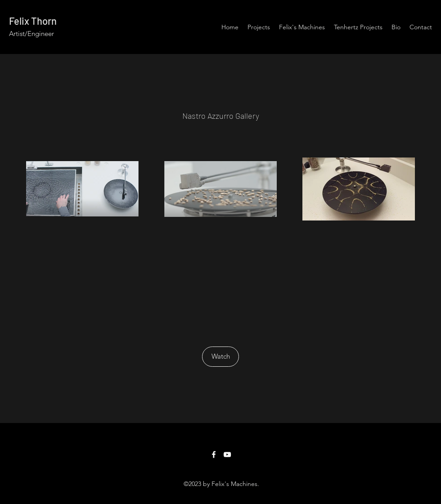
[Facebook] (214, 454)
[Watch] (220, 357)
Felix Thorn (33, 21)
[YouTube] (227, 454)
